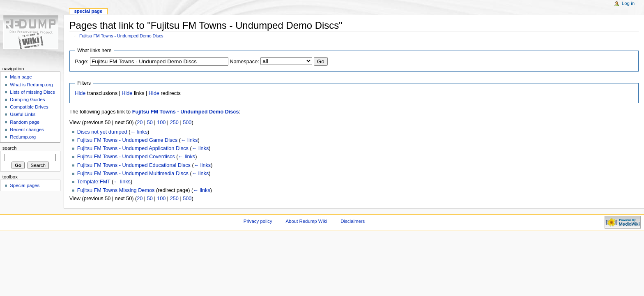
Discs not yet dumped (102, 132)
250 (174, 123)
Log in (628, 3)
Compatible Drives (29, 107)
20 (140, 123)
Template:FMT (94, 182)
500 (187, 123)
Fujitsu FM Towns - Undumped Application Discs (133, 148)
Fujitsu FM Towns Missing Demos (116, 190)
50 (150, 123)
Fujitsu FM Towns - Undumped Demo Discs (121, 36)
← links (139, 132)
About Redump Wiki (307, 221)
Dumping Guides (27, 99)
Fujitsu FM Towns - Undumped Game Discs (127, 140)
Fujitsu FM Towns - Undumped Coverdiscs (126, 157)
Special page (88, 11)
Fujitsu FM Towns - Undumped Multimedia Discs (133, 173)
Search (10, 148)
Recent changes (27, 129)
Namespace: (245, 62)
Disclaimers (353, 221)
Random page (25, 122)
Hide (80, 93)
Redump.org (23, 137)
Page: (82, 62)
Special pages (25, 185)
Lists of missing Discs (32, 92)
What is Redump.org (31, 85)
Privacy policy (258, 221)
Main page (21, 77)
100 (161, 123)
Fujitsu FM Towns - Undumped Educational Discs (134, 165)
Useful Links (23, 114)
